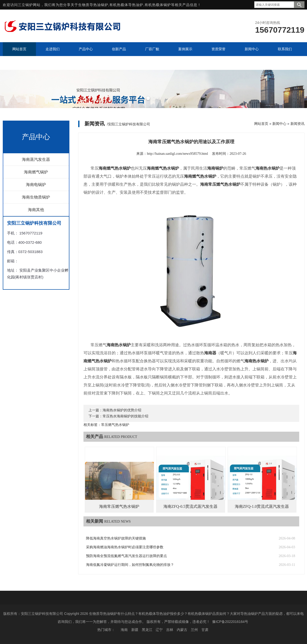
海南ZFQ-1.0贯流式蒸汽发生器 (262, 506)
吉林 (170, 630)
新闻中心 (279, 124)
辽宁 (159, 630)
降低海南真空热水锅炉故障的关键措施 (116, 538)
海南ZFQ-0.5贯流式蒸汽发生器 (191, 506)
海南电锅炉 (36, 185)
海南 (124, 630)
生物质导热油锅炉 (93, 5)
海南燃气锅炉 (36, 172)
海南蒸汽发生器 (36, 159)
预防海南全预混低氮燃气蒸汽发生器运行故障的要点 (126, 556)
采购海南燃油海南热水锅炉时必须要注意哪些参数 (125, 547)
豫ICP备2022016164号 (230, 622)
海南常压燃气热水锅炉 (119, 506)
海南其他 (36, 210)
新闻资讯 (297, 124)
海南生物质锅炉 (36, 197)
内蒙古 (182, 630)
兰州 (194, 630)
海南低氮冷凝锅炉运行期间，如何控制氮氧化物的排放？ (130, 565)
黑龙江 (147, 630)
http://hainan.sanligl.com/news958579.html (177, 154)
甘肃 (205, 630)
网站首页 (261, 124)
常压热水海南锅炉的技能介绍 (125, 416)
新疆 (135, 630)
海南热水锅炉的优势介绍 (122, 410)
